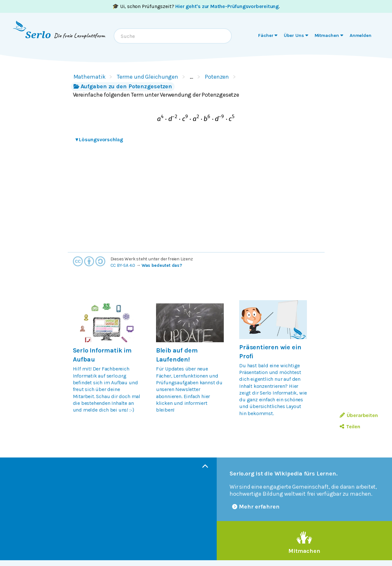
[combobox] (173, 36)
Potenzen (217, 77)
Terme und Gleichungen (148, 77)
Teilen (350, 427)
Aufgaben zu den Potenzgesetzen (123, 86)
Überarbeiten (359, 415)
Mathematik (90, 77)
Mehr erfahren (256, 507)
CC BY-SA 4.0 (123, 265)
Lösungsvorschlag (99, 139)
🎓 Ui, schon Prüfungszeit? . (196, 6)
